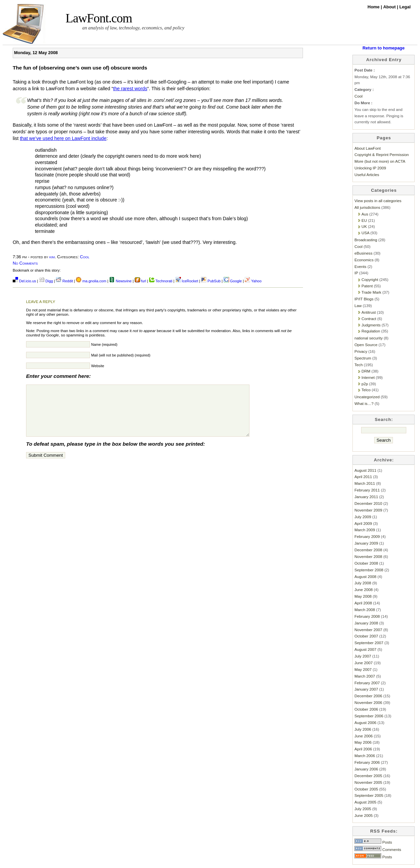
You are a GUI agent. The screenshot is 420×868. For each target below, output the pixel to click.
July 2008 (363, 583)
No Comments (25, 263)
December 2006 (368, 696)
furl (141, 281)
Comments (378, 849)
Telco (366, 390)
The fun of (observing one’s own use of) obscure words (80, 68)
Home (374, 7)
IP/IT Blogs (364, 299)
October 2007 (366, 636)
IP (356, 273)
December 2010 (368, 503)
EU (364, 220)
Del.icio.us (24, 281)
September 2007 (369, 643)
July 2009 (363, 517)
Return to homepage (384, 48)
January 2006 (366, 769)
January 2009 (366, 543)
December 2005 (368, 776)
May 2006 (363, 742)
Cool (85, 257)
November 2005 (368, 782)
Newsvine (121, 281)
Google (233, 281)
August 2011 (365, 470)
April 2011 (363, 477)
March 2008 (365, 610)
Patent (367, 286)
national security (369, 338)
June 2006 (363, 736)
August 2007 (365, 649)
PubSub (211, 281)
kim (52, 257)
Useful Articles (367, 175)
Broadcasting (366, 240)
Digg (46, 281)
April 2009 (363, 523)
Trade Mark (371, 292)
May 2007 (363, 669)
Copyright (370, 279)
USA (365, 233)
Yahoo (253, 281)
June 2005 (363, 815)
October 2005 (366, 789)
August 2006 (365, 722)
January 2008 (366, 623)
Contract (369, 319)
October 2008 (366, 563)
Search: (384, 419)
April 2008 (363, 603)
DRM (366, 371)
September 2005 (369, 795)
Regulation (371, 331)
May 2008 (363, 596)
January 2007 (366, 689)
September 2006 (369, 716)
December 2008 (368, 550)
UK (364, 226)
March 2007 (365, 676)
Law (358, 306)
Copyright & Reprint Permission (382, 155)
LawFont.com (99, 18)
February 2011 (367, 490)
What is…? (364, 403)
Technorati (161, 281)
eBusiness (363, 253)
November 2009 (368, 510)
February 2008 (367, 616)
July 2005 (363, 809)
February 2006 (367, 762)
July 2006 (363, 729)
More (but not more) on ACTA (380, 161)
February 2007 (367, 683)
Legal (405, 7)
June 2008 (363, 590)
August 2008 (365, 576)
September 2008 (369, 570)
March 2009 (365, 530)
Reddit (64, 281)
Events (360, 266)
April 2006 (363, 749)
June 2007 (363, 663)
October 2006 (366, 709)
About (390, 7)
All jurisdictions (367, 207)
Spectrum (363, 358)
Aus (365, 214)
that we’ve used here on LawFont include (63, 138)
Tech (359, 365)
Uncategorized (367, 397)
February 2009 (367, 536)
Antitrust (369, 312)
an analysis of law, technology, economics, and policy (133, 28)
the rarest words (130, 89)
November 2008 (368, 556)
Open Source (366, 345)
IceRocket (187, 281)
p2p (365, 384)
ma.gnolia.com (91, 281)
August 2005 (365, 802)
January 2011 (366, 497)
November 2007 (368, 630)
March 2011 (365, 483)
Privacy (361, 351)
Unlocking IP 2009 (370, 168)
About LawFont (367, 148)
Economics (364, 260)
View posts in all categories (378, 201)
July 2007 (363, 656)
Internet (368, 377)
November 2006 (368, 702)
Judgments (371, 325)
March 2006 (365, 756)
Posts (373, 842)
